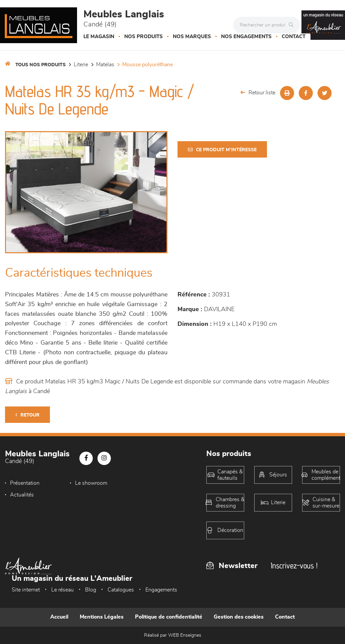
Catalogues (121, 590)
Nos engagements (246, 37)
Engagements (161, 590)
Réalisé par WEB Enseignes (173, 635)
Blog (91, 590)
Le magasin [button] (99, 37)
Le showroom (89, 483)
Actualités (147, 483)
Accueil (59, 617)
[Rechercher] (293, 25)
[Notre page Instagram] (104, 458)
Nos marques (192, 37)
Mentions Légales (102, 617)
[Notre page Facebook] (86, 458)
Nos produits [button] (144, 37)
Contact (294, 37)
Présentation (25, 483)
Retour (27, 415)
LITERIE (81, 65)
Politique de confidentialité (169, 617)
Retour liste (258, 93)
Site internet (26, 590)
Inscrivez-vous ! (294, 566)
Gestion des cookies (239, 617)
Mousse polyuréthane (148, 65)
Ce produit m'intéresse (222, 150)
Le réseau (62, 590)
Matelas (105, 65)
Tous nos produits (41, 65)
